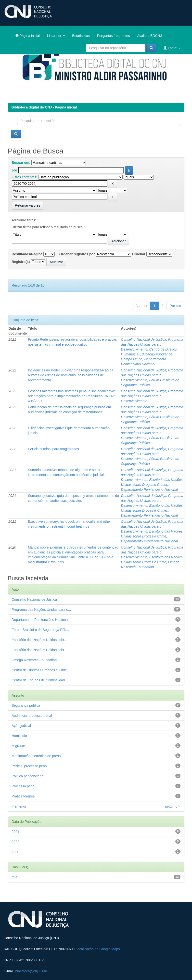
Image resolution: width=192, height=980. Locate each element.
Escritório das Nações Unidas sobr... (39, 640)
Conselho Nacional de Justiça (143, 339)
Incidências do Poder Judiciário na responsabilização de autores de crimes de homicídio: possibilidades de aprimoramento (71, 375)
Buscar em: (21, 163)
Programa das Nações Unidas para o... (41, 610)
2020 (16, 852)
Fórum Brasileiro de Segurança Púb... (40, 630)
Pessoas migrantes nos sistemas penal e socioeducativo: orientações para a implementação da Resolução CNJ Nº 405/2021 (71, 396)
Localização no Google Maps (98, 949)
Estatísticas (81, 36)
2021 (16, 832)
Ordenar (139, 254)
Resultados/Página (27, 254)
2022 (16, 842)
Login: (172, 48)
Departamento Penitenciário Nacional (149, 490)
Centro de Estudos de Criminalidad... (40, 680)
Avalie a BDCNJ (150, 36)
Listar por (56, 36)
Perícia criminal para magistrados (53, 449)
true (15, 877)
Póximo (175, 306)
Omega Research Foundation (34, 660)
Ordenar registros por (77, 254)
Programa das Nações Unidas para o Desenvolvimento (152, 344)
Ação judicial (21, 726)
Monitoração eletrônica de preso (36, 756)
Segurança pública (26, 705)
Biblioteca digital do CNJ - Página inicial (44, 107)
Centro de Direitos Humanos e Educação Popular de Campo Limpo (149, 354)
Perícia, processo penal (30, 766)
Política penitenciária (28, 776)
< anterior (19, 806)
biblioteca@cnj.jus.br (31, 971)
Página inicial (27, 36)
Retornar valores (28, 205)
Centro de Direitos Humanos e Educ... (41, 670)
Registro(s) (21, 262)
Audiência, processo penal (32, 716)
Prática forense (23, 796)
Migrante (18, 746)
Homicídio (19, 736)
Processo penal (24, 786)
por (15, 170)
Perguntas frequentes (114, 36)
